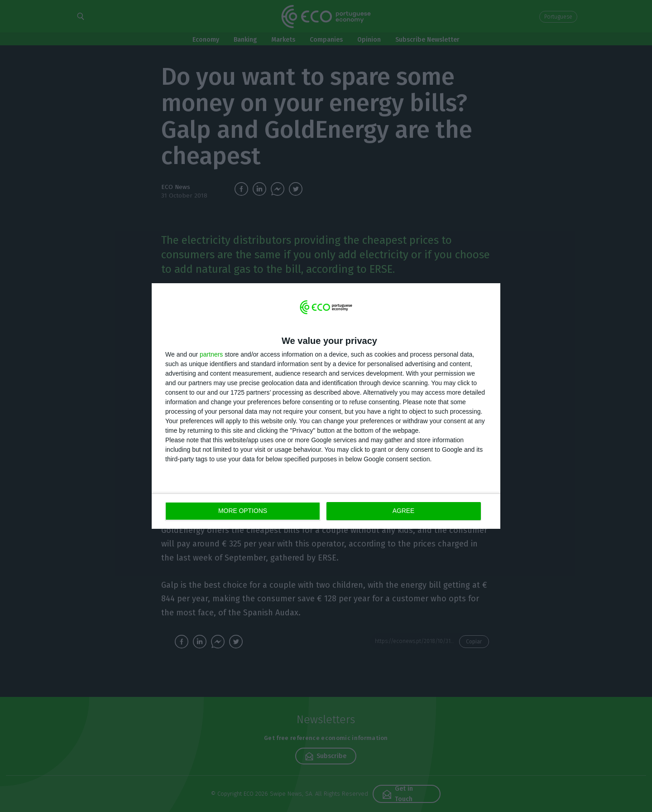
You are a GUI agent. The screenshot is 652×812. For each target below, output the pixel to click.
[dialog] (326, 406)
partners (211, 354)
